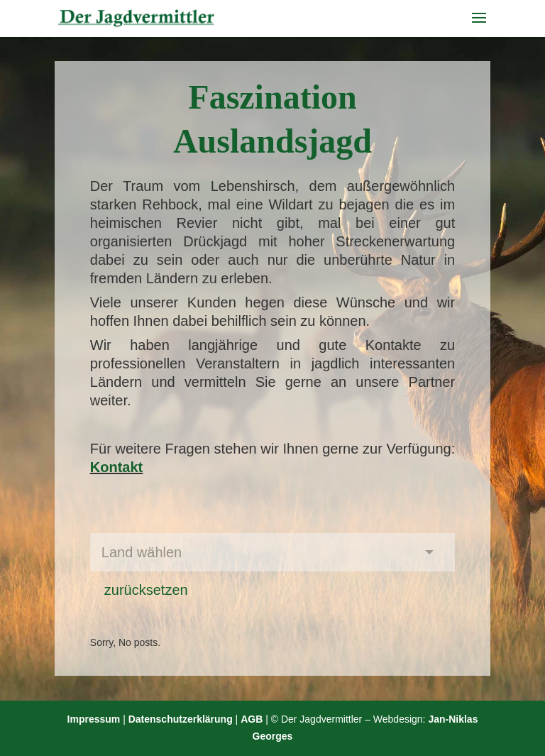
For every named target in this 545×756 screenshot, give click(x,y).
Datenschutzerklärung (181, 719)
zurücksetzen (146, 590)
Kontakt (116, 467)
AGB (252, 719)
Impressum (94, 719)
